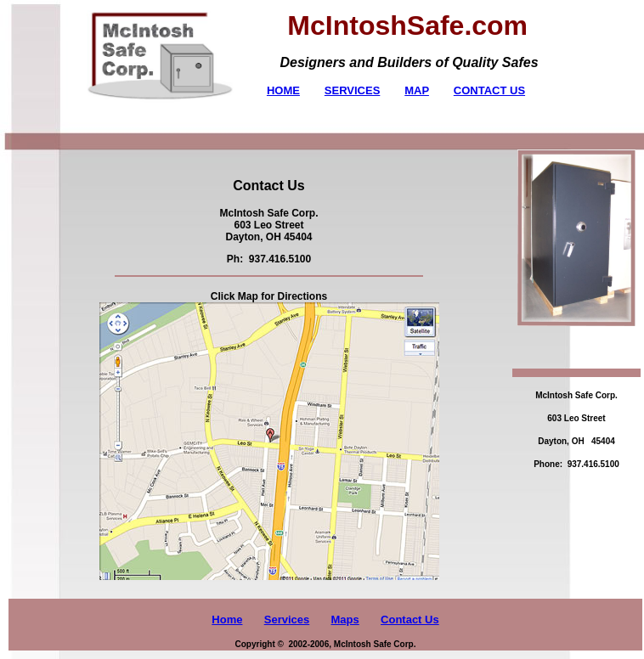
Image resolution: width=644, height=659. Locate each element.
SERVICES (353, 90)
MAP (417, 90)
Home (227, 620)
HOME (283, 90)
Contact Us (410, 620)
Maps (345, 620)
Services (287, 620)
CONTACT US (489, 90)
